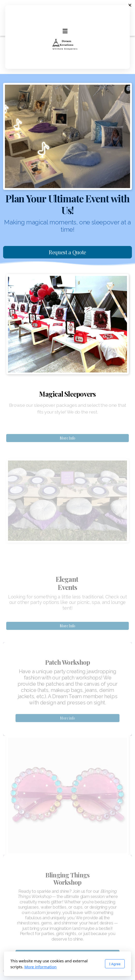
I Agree (115, 964)
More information (40, 967)
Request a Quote (67, 252)
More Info (67, 438)
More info (67, 719)
